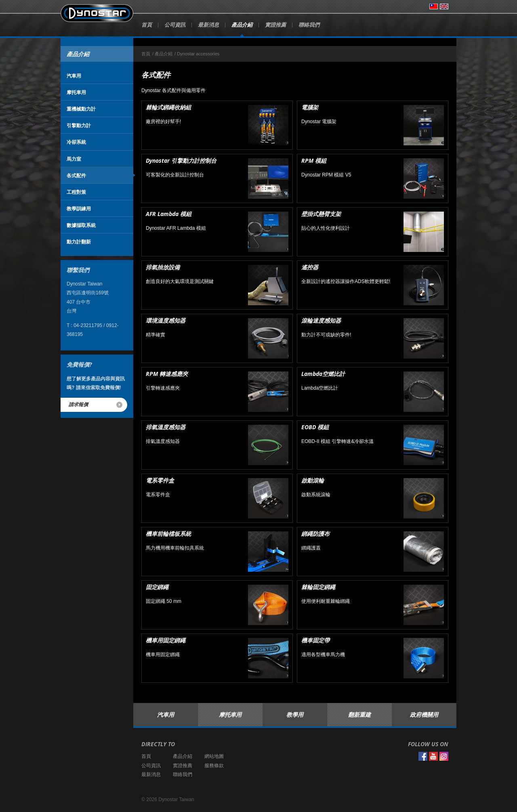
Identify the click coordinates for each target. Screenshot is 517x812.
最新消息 (208, 25)
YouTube (433, 756)
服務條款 (214, 766)
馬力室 (74, 159)
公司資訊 (175, 25)
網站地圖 (214, 756)
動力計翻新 (79, 242)
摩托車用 (76, 92)
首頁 (147, 25)
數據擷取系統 (81, 225)
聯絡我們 (309, 25)
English (444, 6)
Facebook (423, 756)
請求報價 (78, 404)
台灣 (434, 6)
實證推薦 (275, 25)
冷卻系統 (76, 142)
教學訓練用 (79, 209)
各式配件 (76, 175)
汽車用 (74, 76)
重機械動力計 (81, 109)
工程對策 (76, 192)
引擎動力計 (79, 125)
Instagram (444, 756)
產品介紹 (242, 25)
